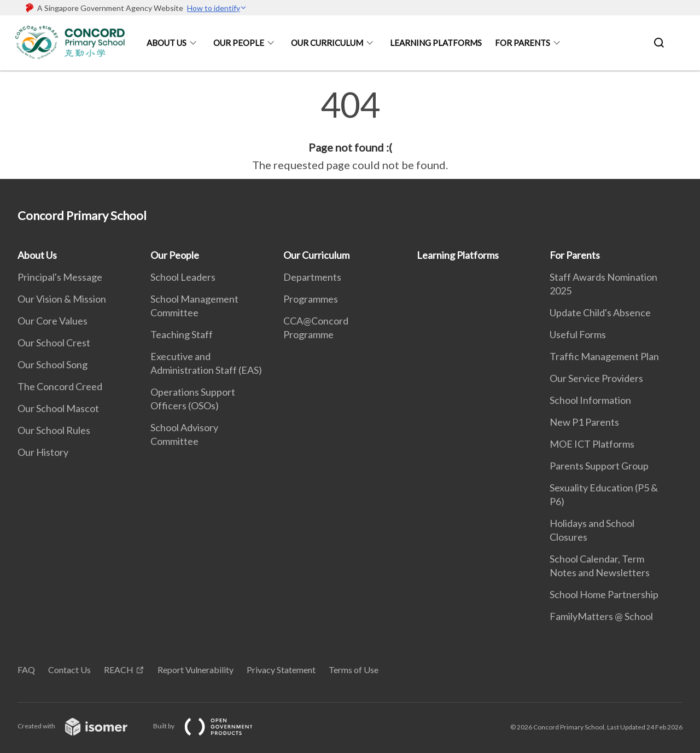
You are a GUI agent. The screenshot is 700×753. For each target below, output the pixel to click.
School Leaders (183, 277)
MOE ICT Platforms (592, 444)
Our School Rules (54, 430)
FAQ (26, 670)
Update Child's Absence (600, 312)
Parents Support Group (599, 466)
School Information (590, 400)
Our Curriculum (327, 43)
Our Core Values (52, 321)
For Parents (523, 43)
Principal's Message (60, 277)
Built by (212, 726)
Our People (239, 43)
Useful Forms (578, 334)
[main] (350, 130)
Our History (43, 452)
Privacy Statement (281, 670)
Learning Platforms (436, 43)
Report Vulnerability (196, 670)
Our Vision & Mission (62, 299)
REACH (119, 670)
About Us (167, 43)
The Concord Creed (60, 386)
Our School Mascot (58, 408)
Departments (312, 277)
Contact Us (69, 670)
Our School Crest (54, 343)
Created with (81, 726)
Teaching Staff (182, 334)
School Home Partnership (604, 594)
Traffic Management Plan (604, 356)
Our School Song (52, 364)
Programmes (311, 299)
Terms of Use (354, 670)
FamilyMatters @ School (601, 616)
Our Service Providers (596, 378)
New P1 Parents (584, 422)
